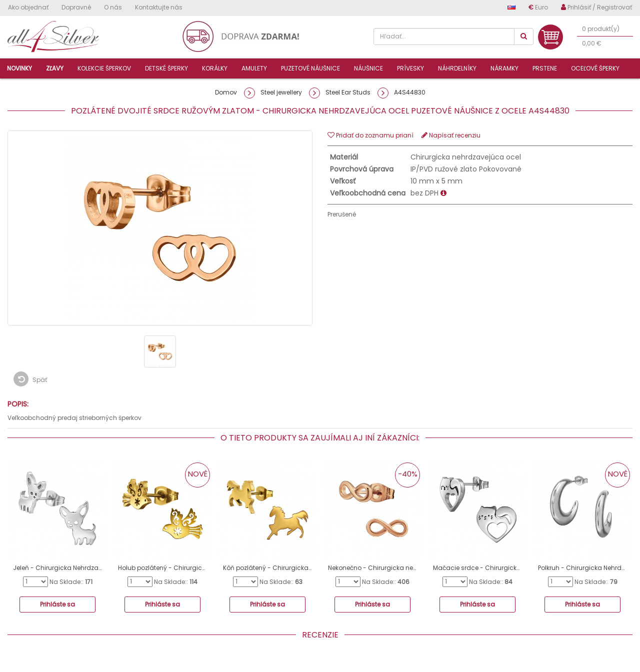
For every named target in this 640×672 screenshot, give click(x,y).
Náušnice (368, 68)
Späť (30, 379)
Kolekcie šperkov (104, 68)
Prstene (545, 68)
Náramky (504, 68)
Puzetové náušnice (310, 68)
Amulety (254, 68)
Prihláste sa (57, 604)
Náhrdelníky (457, 68)
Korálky (215, 68)
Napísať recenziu (451, 135)
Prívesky (410, 68)
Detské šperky (166, 68)
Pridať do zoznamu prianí (370, 135)
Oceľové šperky (595, 68)
